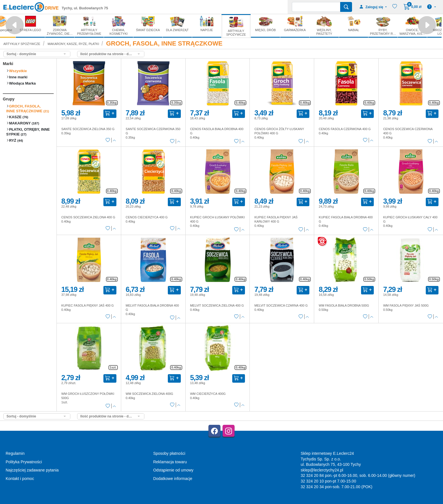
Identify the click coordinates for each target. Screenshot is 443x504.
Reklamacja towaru (170, 462)
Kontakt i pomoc (20, 479)
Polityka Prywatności (24, 462)
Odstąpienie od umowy (173, 470)
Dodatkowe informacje (173, 479)
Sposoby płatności (169, 453)
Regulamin (15, 453)
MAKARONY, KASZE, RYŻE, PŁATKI (74, 44)
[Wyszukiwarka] (316, 7)
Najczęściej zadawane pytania (32, 470)
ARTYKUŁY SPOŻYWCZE (22, 44)
